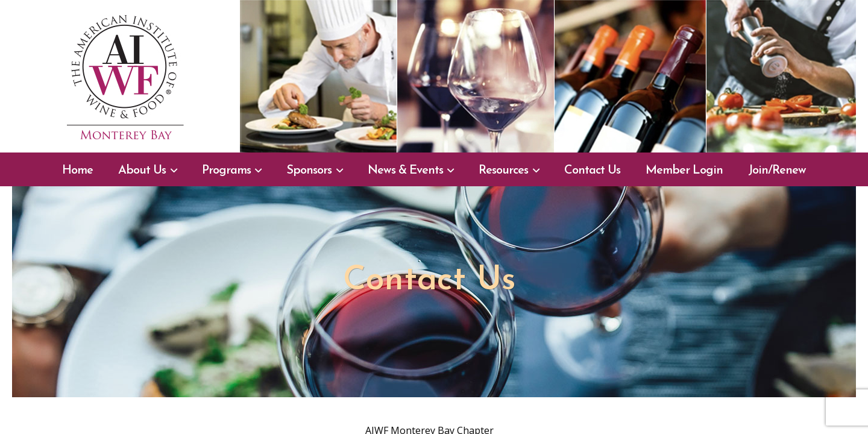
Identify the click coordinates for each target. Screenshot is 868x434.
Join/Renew (777, 171)
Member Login (684, 171)
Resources (503, 171)
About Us (142, 171)
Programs (226, 171)
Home (77, 171)
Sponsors (309, 171)
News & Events (405, 171)
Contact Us (592, 171)
